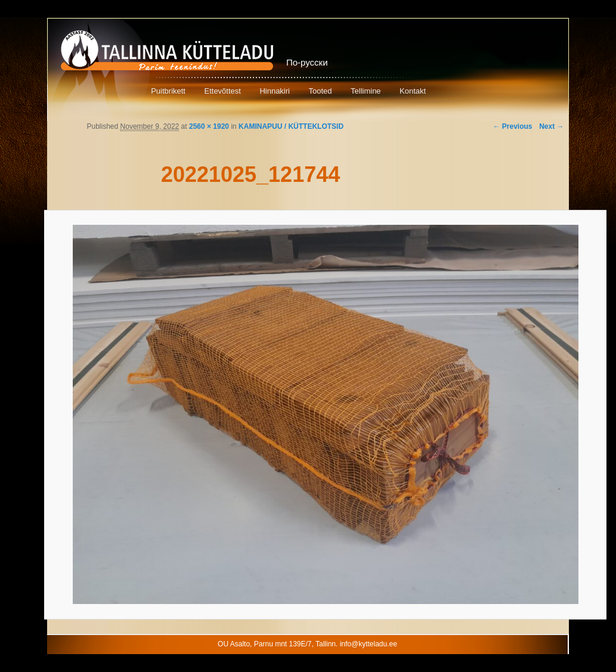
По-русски (307, 62)
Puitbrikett (168, 91)
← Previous (512, 126)
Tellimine (366, 91)
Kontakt (413, 91)
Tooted (320, 91)
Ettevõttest (222, 91)
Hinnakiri (275, 91)
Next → (551, 126)
